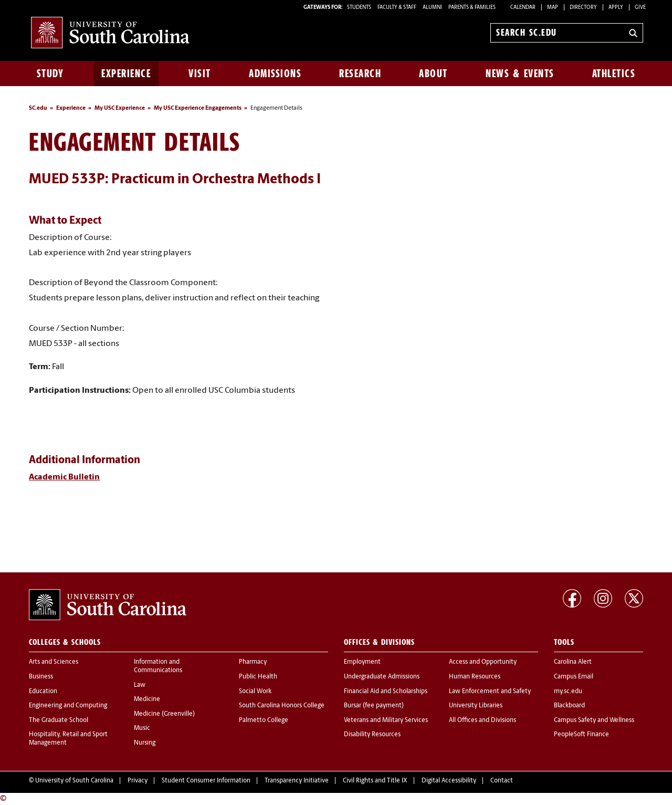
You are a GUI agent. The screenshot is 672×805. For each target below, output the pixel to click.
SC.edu (38, 108)
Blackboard (569, 706)
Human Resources (475, 677)
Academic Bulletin (64, 477)
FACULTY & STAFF (397, 8)
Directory (583, 8)
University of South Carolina (74, 781)
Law (140, 685)
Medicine (147, 699)
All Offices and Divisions (482, 720)
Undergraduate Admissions (382, 677)
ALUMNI (432, 8)
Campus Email (574, 677)
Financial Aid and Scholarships (386, 692)
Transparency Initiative (297, 781)
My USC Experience (120, 108)
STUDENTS (360, 8)
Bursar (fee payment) (374, 706)
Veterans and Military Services (386, 720)
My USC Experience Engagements (198, 108)
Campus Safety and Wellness (594, 720)
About (433, 74)
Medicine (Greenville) (164, 714)
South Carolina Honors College (282, 706)
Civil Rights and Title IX (375, 781)
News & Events (520, 74)
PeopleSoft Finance (581, 735)
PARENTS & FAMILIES (472, 8)
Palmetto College (264, 720)
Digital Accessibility (449, 781)
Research (360, 74)
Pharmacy (253, 662)
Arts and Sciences (54, 662)
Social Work (255, 692)
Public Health (258, 677)
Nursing (145, 743)
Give (640, 8)
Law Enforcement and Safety (490, 692)
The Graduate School (59, 720)
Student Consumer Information (206, 781)
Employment (362, 662)
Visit (200, 74)
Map (553, 8)
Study (50, 74)
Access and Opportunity (483, 662)
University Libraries (476, 706)
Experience (126, 74)
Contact (502, 781)
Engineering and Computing (68, 706)
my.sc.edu (568, 692)
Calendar (523, 8)
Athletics (614, 74)
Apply (616, 8)
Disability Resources (372, 735)
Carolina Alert (573, 662)
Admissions (275, 74)
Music (142, 728)
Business (41, 677)
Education (43, 692)
